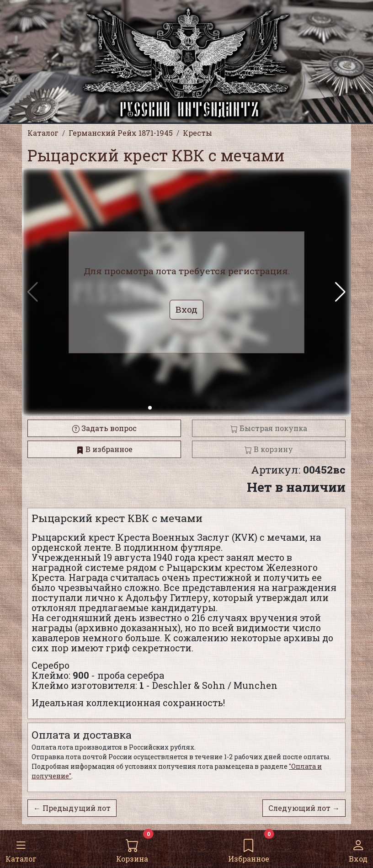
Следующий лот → (304, 808)
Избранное (249, 849)
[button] (340, 292)
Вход (358, 849)
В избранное (104, 449)
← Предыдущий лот (72, 808)
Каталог (21, 849)
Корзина (132, 849)
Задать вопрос (104, 428)
